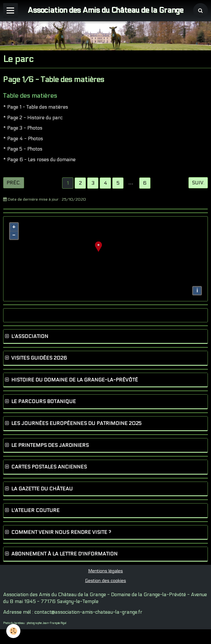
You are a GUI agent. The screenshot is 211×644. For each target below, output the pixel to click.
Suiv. (198, 183)
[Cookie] (13, 631)
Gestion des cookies (105, 581)
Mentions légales (105, 571)
